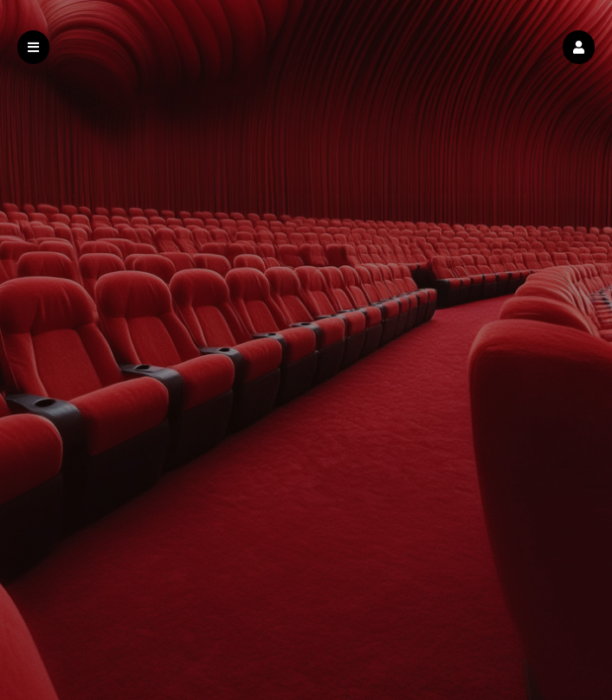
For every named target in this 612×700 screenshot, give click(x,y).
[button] (579, 47)
